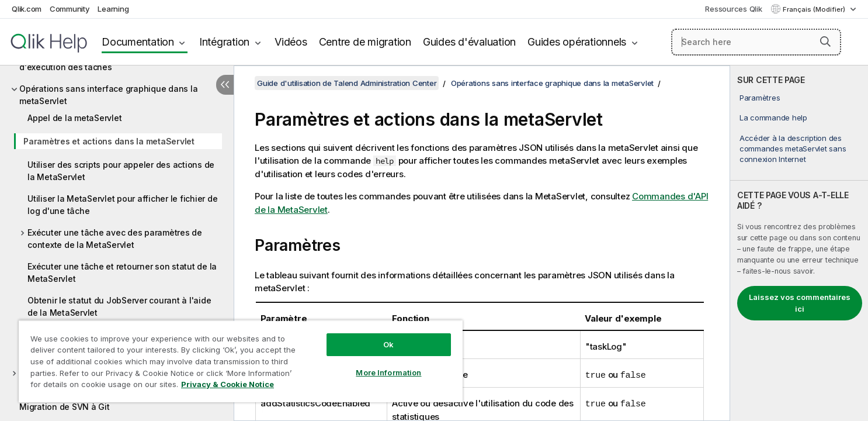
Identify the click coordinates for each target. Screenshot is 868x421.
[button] (825, 42)
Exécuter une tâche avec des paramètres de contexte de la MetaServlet (115, 239)
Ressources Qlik (733, 9)
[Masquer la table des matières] (225, 85)
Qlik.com (27, 9)
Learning (113, 9)
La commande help (773, 118)
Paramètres (760, 98)
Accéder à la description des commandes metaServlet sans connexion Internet (793, 149)
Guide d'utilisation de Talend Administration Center (347, 83)
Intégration (224, 42)
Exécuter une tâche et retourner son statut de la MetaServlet (122, 272)
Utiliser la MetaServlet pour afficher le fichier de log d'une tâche (122, 205)
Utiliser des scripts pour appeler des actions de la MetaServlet (121, 171)
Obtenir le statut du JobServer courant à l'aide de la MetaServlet (119, 306)
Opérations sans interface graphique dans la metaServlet (108, 95)
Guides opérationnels (577, 42)
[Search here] (756, 42)
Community (70, 9)
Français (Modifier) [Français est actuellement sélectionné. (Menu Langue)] (815, 9)
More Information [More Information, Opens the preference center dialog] (388, 372)
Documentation (138, 42)
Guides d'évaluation (469, 42)
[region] (241, 361)
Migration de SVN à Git (65, 407)
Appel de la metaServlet (74, 118)
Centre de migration (365, 42)
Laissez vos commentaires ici (800, 303)
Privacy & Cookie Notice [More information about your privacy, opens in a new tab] (228, 384)
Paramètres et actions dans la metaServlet (109, 141)
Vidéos (291, 42)
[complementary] (799, 243)
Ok (388, 344)
